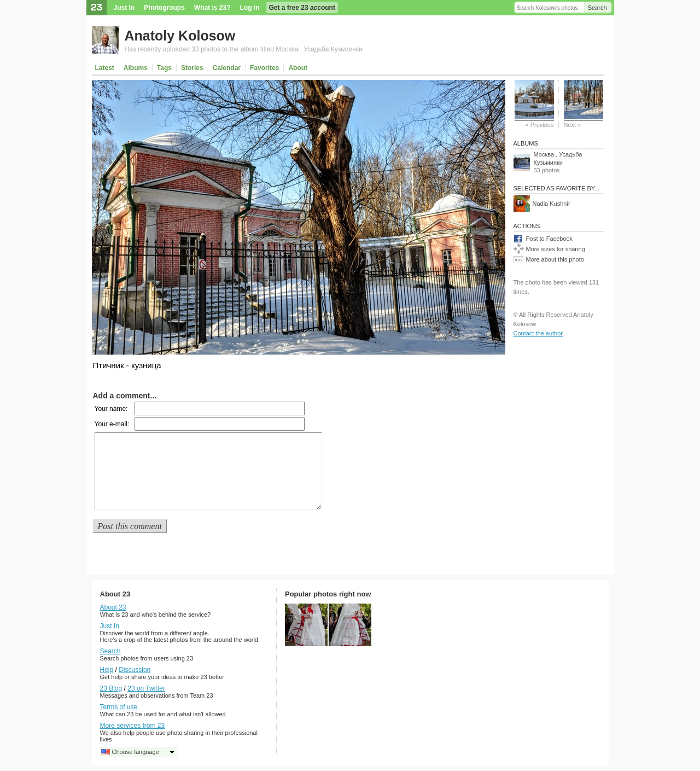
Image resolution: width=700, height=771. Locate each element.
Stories (192, 68)
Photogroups (164, 8)
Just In (124, 8)
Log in (250, 8)
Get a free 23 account (302, 8)
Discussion (135, 670)
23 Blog (111, 688)
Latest (105, 68)
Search (597, 8)
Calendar (227, 68)
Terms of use (119, 707)
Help (107, 670)
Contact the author (538, 333)
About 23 (113, 607)
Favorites (264, 68)
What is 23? (212, 8)
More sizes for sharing (556, 249)
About (298, 68)
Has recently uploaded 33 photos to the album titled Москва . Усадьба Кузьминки (244, 49)
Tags (164, 68)
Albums (136, 68)
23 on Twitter (146, 688)
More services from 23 (133, 726)
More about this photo (555, 259)
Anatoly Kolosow (180, 36)
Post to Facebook (550, 239)
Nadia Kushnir (552, 204)
